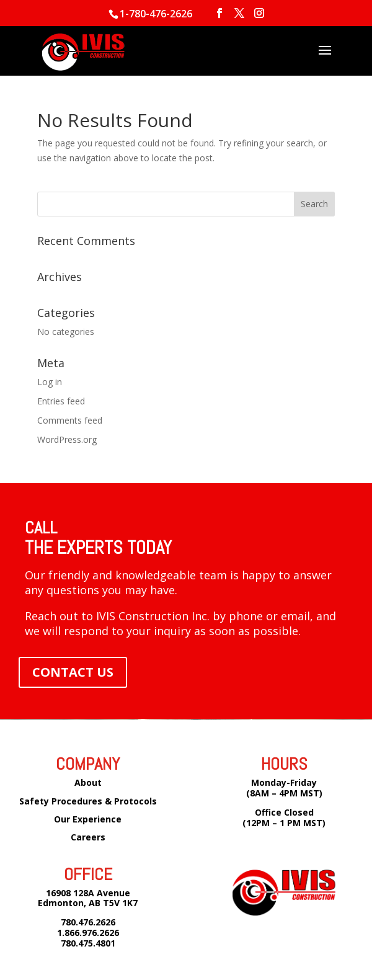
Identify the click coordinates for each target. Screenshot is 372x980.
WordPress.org (67, 439)
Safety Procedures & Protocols (88, 801)
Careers (88, 837)
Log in (50, 382)
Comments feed (70, 420)
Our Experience (88, 819)
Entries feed (61, 401)
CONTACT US (73, 672)
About (88, 782)
